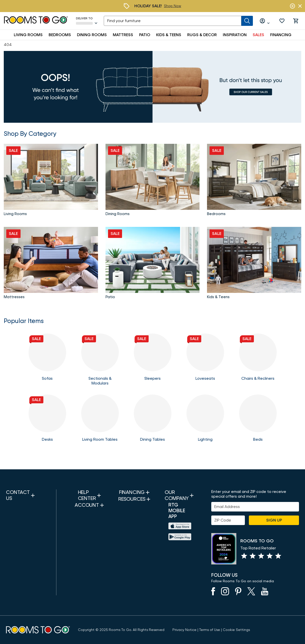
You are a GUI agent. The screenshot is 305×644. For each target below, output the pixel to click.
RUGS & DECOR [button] (202, 35)
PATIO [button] (145, 35)
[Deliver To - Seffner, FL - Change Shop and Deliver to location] (87, 21)
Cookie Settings (236, 630)
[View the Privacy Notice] (184, 630)
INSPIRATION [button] (235, 35)
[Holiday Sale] (173, 6)
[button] (282, 21)
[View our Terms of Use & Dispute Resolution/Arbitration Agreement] (210, 630)
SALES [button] (258, 35)
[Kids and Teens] (254, 264)
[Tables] (100, 421)
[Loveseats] (205, 360)
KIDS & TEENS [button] (169, 35)
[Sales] (152, 87)
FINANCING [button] (281, 35)
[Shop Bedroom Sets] (254, 181)
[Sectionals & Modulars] (100, 360)
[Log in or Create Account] (265, 21)
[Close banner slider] (300, 6)
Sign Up (274, 520)
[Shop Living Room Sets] (51, 181)
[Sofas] (47, 360)
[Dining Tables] (153, 421)
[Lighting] (205, 421)
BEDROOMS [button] (60, 35)
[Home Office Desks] (47, 421)
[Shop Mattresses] (51, 264)
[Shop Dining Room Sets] (153, 181)
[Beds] (258, 421)
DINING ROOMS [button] (92, 35)
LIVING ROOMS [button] (28, 35)
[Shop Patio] (153, 264)
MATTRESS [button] (123, 35)
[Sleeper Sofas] (153, 360)
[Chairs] (258, 360)
